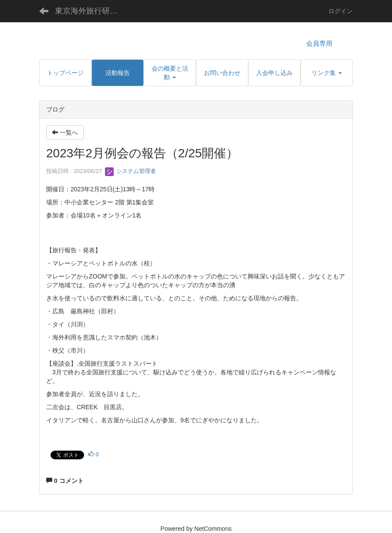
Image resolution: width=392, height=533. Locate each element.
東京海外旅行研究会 (90, 11)
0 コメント (65, 481)
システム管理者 (130, 171)
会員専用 (319, 44)
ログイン (341, 11)
